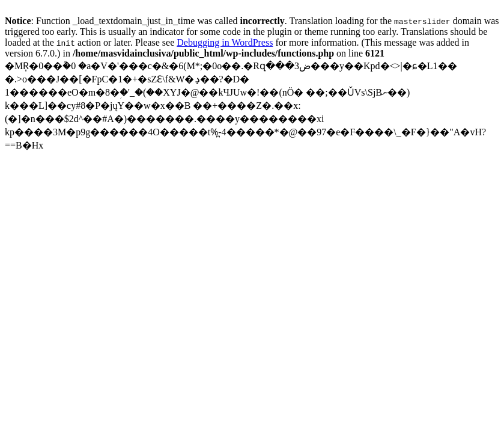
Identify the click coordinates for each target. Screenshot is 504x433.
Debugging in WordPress (225, 42)
